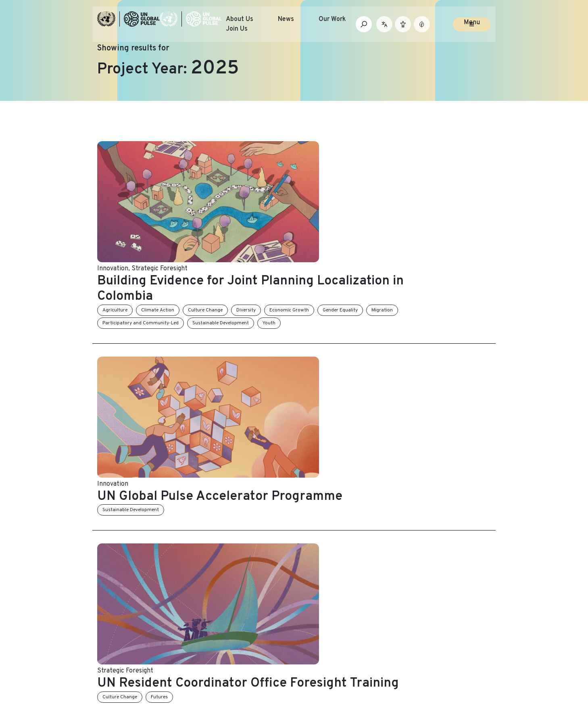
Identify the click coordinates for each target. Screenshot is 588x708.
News (302, 26)
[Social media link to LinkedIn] (423, 659)
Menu (472, 29)
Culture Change (306, 188)
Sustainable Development (357, 200)
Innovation (214, 146)
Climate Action (259, 188)
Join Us (253, 36)
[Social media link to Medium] (468, 659)
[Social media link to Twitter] (410, 659)
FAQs (306, 589)
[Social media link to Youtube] (436, 659)
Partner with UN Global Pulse (141, 589)
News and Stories (223, 557)
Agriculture (216, 188)
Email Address (420, 581)
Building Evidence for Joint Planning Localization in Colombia (344, 166)
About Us (256, 26)
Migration (214, 200)
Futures (260, 358)
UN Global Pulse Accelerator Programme (321, 251)
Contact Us (315, 573)
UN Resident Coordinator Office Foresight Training (323, 336)
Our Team (111, 573)
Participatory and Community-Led (276, 200)
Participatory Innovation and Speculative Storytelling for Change (320, 416)
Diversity (347, 188)
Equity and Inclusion (307, 438)
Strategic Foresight (260, 146)
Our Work (349, 26)
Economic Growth (390, 188)
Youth (405, 200)
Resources (213, 589)
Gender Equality (441, 188)
